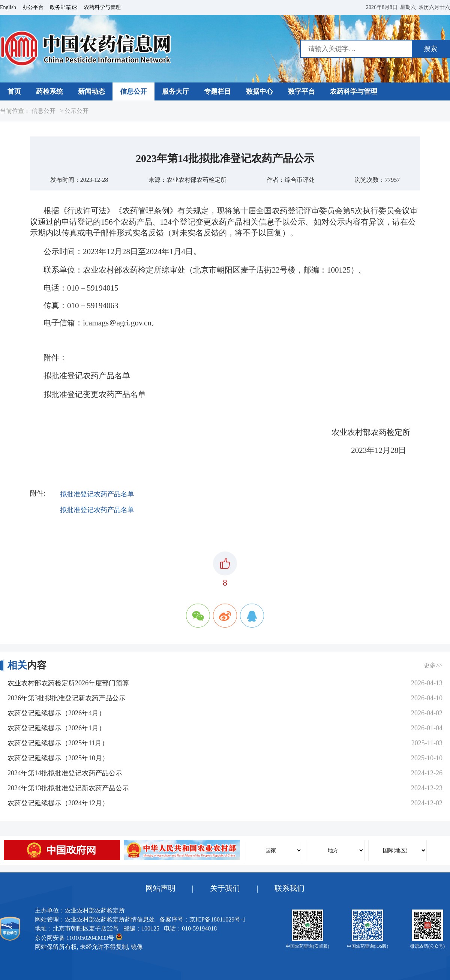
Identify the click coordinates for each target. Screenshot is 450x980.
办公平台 (33, 7)
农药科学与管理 (102, 7)
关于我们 (225, 888)
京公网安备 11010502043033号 (79, 937)
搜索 (430, 49)
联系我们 (289, 888)
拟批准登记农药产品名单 (97, 494)
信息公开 (43, 111)
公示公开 (76, 111)
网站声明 (160, 888)
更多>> (433, 665)
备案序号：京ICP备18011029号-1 (202, 919)
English (8, 7)
